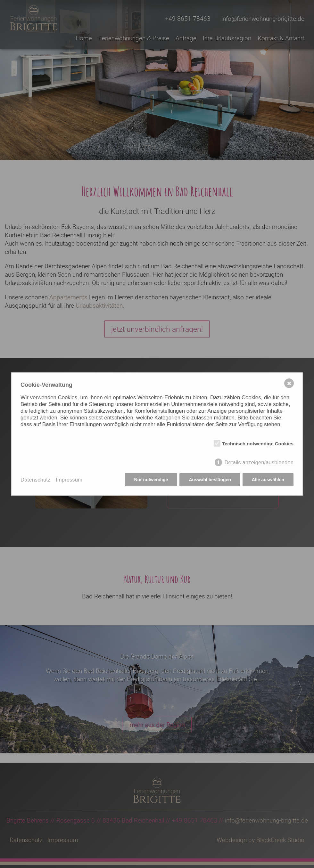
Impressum (69, 480)
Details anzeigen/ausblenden (259, 462)
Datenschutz (35, 480)
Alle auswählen (268, 480)
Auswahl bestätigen (210, 480)
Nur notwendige (151, 480)
